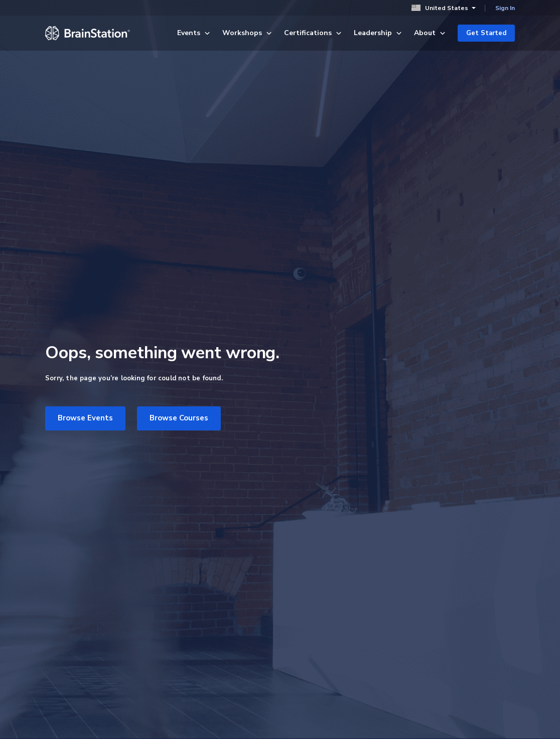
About (430, 33)
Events (194, 33)
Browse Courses (179, 418)
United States (444, 8)
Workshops (247, 33)
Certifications (313, 33)
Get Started (486, 33)
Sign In (505, 8)
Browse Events (85, 418)
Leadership (378, 33)
